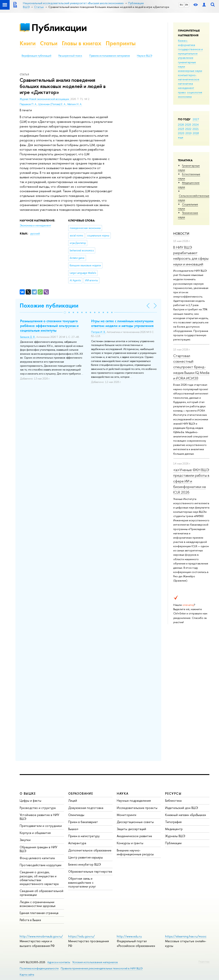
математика (185, 83)
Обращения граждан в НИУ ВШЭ (38, 849)
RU (181, 5)
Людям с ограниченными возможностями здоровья (38, 904)
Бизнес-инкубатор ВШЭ (85, 864)
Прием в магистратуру (84, 836)
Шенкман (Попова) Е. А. (52, 104)
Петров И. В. (98, 332)
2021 (196, 129)
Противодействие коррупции (41, 865)
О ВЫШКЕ (28, 793)
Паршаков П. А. (28, 104)
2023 (181, 129)
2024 (195, 125)
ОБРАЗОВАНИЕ (81, 793)
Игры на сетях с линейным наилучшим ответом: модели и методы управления (122, 323)
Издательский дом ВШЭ (182, 808)
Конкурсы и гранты (130, 843)
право (182, 92)
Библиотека (173, 801)
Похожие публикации (49, 305)
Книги (28, 43)
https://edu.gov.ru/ (81, 936)
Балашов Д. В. (28, 337)
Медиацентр (174, 829)
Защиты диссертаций (131, 829)
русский (35, 234)
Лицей (73, 801)
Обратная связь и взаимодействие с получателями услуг (82, 882)
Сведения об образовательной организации (41, 893)
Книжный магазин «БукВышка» (186, 815)
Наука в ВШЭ (144, 56)
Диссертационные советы (135, 822)
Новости (181, 234)
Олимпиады (76, 815)
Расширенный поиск (70, 56)
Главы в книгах (82, 43)
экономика (185, 97)
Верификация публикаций (36, 56)
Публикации (59, 27)
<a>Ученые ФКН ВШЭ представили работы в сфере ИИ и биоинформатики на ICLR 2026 (191, 481)
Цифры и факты (30, 801)
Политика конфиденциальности (39, 968)
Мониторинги (127, 815)
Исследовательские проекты (137, 808)
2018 (196, 133)
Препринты (121, 43)
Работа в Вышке (30, 920)
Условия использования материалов (95, 962)
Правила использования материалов (109, 56)
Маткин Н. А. (75, 104)
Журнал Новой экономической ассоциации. (45, 99)
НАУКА (123, 793)
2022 (188, 129)
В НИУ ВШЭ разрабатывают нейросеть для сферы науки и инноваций (191, 256)
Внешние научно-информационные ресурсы (135, 852)
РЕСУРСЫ (173, 793)
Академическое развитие (134, 836)
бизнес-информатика (186, 43)
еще (181, 137)
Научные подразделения (134, 801)
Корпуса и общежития (35, 833)
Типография (173, 822)
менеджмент (186, 88)
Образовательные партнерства (90, 871)
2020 (181, 133)
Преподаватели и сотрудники (41, 826)
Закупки (25, 840)
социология (195, 92)
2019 (189, 133)
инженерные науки (190, 71)
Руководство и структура (38, 808)
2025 (188, 125)
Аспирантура (77, 843)
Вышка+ (73, 829)
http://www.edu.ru (129, 936)
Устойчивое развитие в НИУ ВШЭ (39, 817)
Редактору (204, 961)
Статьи (49, 43)
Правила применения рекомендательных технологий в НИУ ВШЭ (102, 968)
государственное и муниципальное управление (190, 53)
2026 (181, 125)
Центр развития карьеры (86, 857)
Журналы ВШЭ (175, 836)
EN (187, 5)
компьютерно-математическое (189, 77)
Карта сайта (27, 975)
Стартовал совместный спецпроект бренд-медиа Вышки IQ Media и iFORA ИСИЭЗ (191, 367)
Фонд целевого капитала (37, 858)
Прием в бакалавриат (83, 822)
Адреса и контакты (59, 962)
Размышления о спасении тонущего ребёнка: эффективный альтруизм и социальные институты (49, 326)
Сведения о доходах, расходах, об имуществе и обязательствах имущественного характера (39, 878)
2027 (196, 119)
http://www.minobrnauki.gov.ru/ (41, 936)
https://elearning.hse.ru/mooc (186, 936)
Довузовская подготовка (86, 808)
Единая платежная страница (39, 913)
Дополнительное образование (90, 850)
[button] (65, 312)
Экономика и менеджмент (35, 226)
